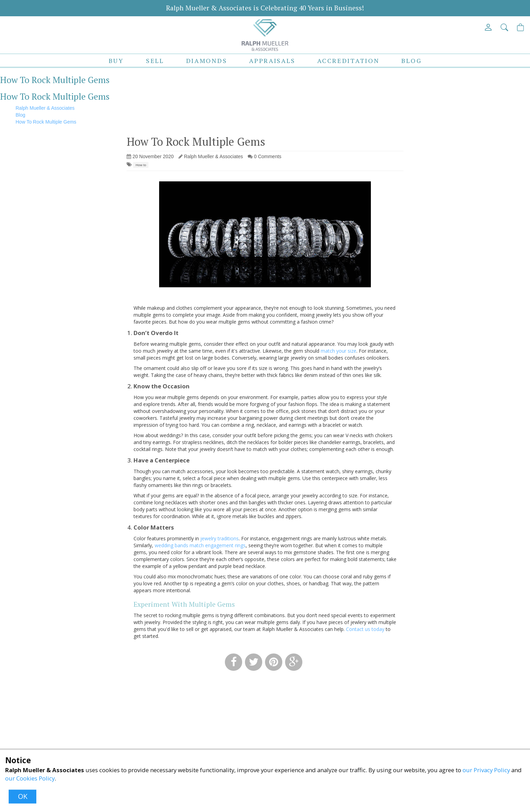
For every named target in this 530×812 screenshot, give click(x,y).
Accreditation (348, 61)
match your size (339, 351)
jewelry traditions (220, 538)
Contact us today (365, 629)
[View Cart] (521, 27)
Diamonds (207, 61)
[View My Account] (489, 27)
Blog (411, 61)
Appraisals (272, 61)
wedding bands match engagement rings (200, 545)
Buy (116, 61)
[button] (505, 27)
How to (141, 165)
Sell (155, 61)
